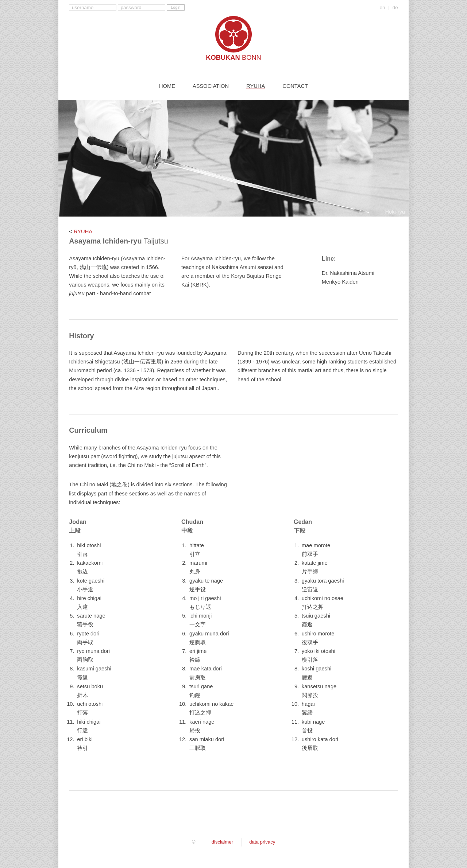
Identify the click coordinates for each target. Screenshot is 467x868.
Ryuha (256, 86)
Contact (295, 86)
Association (211, 86)
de (395, 8)
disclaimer (222, 842)
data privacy (262, 842)
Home (167, 86)
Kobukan (233, 57)
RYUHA (83, 231)
